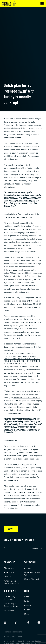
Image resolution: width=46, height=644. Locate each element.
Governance (9, 572)
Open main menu (42, 4)
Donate (11, 529)
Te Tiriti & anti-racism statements (11, 582)
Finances (7, 577)
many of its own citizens (27, 397)
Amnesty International (13, 636)
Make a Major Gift (32, 579)
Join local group (10, 610)
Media (27, 614)
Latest (27, 597)
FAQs (26, 601)
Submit (35, 548)
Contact (28, 605)
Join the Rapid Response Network (12, 605)
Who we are (9, 568)
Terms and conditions (13, 632)
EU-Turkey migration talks (18, 353)
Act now (28, 568)
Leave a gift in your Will (32, 574)
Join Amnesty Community (9, 598)
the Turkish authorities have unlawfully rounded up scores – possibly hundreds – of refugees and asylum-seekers (22, 360)
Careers (27, 610)
